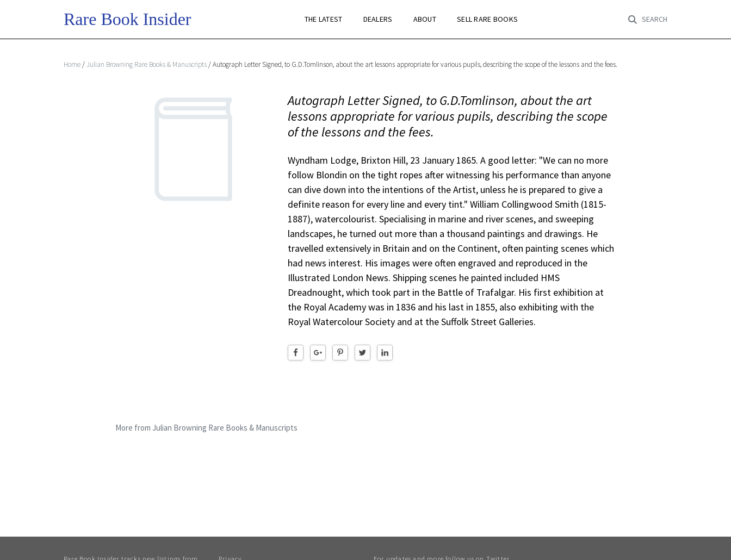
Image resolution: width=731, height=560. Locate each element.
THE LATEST (324, 19)
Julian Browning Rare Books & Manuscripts (147, 64)
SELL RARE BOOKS (487, 19)
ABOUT (425, 19)
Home (72, 64)
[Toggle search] (648, 20)
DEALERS (378, 19)
